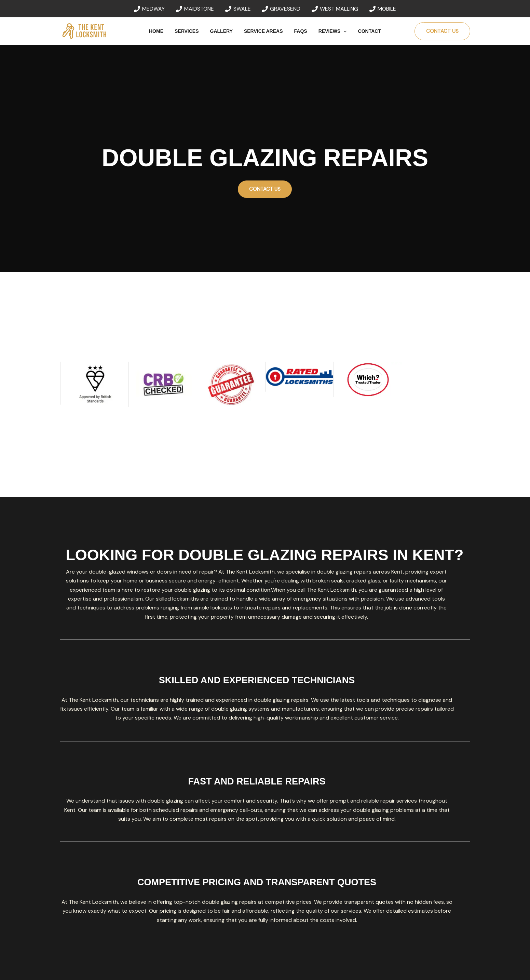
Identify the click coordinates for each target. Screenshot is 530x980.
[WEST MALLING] (335, 9)
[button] (340, 31)
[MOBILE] (383, 9)
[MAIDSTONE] (195, 9)
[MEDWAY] (150, 9)
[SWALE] (238, 9)
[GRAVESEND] (281, 9)
